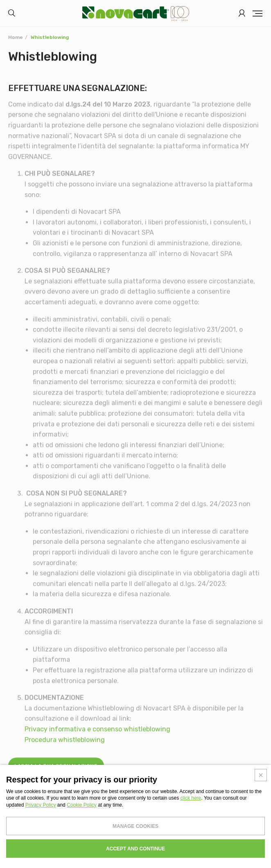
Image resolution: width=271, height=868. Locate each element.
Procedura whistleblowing (65, 743)
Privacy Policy (41, 805)
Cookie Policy (82, 805)
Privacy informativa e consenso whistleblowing (97, 733)
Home (16, 37)
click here (191, 798)
